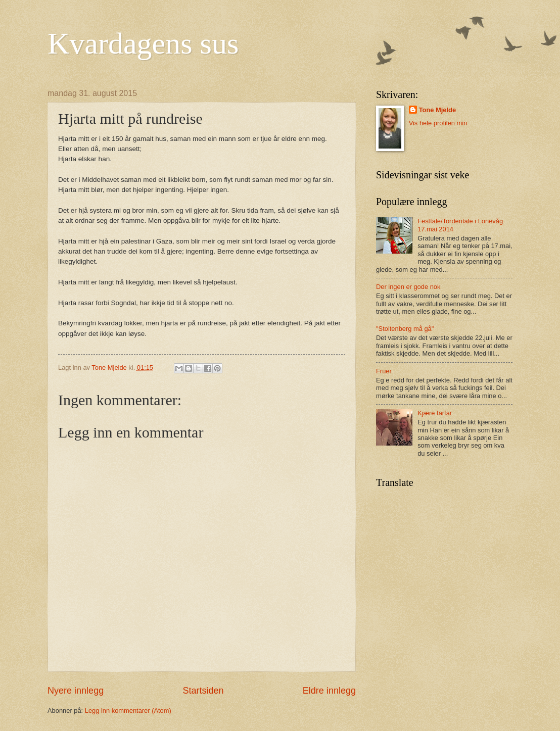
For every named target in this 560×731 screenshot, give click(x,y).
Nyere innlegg (76, 691)
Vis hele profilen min (438, 123)
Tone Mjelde (437, 110)
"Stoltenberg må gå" (405, 329)
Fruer (384, 371)
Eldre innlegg (329, 691)
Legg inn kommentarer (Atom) (128, 711)
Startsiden (203, 691)
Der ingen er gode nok (408, 287)
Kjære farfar (435, 413)
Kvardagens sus (143, 43)
